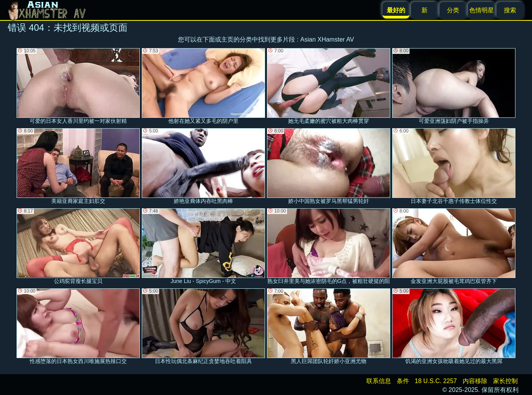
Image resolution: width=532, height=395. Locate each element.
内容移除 (475, 381)
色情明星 (482, 10)
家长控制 (505, 381)
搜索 (510, 10)
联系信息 (379, 381)
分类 (453, 10)
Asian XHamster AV (327, 39)
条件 (403, 381)
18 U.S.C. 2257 (436, 381)
